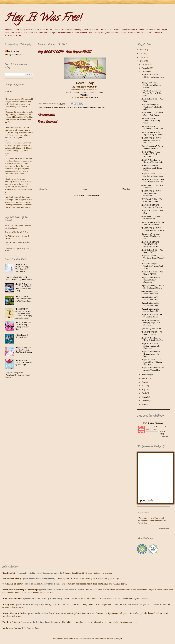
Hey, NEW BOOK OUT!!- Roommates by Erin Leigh (152, 128)
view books (165, 436)
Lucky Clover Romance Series (70, 107)
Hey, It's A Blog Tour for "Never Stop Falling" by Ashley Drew (23, 326)
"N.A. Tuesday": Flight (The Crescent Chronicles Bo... (152, 200)
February (145, 401)
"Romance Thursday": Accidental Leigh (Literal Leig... (152, 168)
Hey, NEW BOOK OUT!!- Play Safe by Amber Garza (152, 175)
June (144, 386)
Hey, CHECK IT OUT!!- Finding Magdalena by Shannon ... (151, 346)
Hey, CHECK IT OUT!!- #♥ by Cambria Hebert (152, 316)
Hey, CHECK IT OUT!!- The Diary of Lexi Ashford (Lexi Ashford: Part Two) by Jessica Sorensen (24, 314)
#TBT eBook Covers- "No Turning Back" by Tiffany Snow (152, 93)
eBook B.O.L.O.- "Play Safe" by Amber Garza (152, 218)
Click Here (85, 95)
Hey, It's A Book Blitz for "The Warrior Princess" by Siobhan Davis (19, 278)
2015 (142, 61)
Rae (147, 427)
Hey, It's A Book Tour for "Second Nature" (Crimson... (151, 280)
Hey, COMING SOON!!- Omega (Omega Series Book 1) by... (151, 323)
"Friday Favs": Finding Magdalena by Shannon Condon (151, 85)
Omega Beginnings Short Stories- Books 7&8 (151, 293)
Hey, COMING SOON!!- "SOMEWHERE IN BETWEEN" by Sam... (151, 244)
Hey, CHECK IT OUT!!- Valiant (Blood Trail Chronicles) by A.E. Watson (24, 268)
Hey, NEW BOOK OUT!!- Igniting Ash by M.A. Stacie (153, 229)
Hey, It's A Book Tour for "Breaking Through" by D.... (153, 161)
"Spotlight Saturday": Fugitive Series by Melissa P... (153, 147)
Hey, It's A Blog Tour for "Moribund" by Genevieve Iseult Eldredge (17, 375)
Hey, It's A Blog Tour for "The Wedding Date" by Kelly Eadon (24, 350)
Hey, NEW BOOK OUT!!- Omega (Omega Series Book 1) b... (151, 140)
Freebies (55, 107)
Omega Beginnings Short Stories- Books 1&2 (151, 310)
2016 (142, 57)
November (146, 68)
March (144, 397)
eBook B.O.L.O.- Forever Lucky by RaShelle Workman (151, 154)
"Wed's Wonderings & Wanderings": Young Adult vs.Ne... (152, 266)
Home (85, 189)
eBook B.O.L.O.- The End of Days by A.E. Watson (152, 114)
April (144, 393)
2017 (142, 54)
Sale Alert (102, 107)
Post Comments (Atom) (90, 195)
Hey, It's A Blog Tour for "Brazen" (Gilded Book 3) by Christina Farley (23, 287)
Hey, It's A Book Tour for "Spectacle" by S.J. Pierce (152, 133)
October (145, 72)
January (145, 404)
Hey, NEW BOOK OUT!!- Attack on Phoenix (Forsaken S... (151, 193)
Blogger (119, 639)
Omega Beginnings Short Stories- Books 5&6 (151, 298)
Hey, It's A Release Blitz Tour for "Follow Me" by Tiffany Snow (24, 299)
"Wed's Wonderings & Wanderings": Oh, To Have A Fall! (152, 107)
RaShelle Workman (90, 107)
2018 (142, 50)
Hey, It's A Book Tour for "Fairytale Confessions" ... (152, 339)
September (146, 375)
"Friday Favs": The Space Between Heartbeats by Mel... (151, 236)
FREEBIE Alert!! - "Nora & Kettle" (22, 336)
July (144, 382)
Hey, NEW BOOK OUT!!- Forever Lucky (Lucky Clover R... (151, 121)
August (145, 378)
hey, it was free (13, 51)
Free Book (47, 107)
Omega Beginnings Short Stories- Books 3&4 (151, 304)
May (144, 390)
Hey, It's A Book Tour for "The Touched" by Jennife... (153, 223)
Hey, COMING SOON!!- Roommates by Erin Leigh (24, 363)
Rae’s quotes (144, 513)
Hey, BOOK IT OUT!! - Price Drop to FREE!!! (152, 251)
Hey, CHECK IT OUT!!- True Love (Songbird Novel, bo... (153, 181)
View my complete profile (14, 55)
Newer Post (44, 189)
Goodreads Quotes (164, 529)
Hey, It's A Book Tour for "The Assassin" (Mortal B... (153, 369)
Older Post (126, 189)
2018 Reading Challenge (153, 423)
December (146, 64)
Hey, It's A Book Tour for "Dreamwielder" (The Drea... (151, 354)
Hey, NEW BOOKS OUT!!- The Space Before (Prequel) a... (153, 258)
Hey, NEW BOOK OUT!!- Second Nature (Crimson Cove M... (152, 362)
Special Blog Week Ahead (151, 329)
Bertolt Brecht (143, 523)
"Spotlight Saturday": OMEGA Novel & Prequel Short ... (153, 287)
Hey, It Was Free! (43, 19)
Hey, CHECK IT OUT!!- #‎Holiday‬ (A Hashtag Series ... (153, 77)
